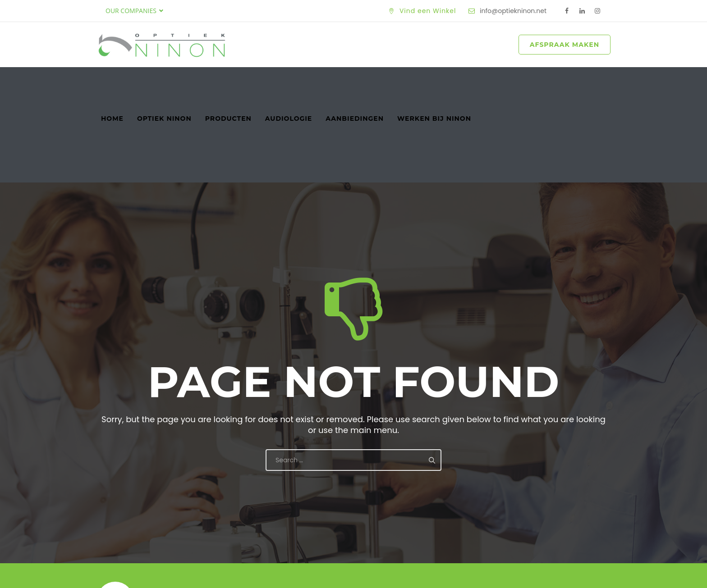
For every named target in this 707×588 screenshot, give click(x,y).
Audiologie (289, 81)
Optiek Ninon (164, 81)
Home (112, 81)
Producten (228, 81)
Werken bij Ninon (434, 81)
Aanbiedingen (355, 81)
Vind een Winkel (428, 11)
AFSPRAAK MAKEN (565, 45)
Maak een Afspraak (551, 512)
